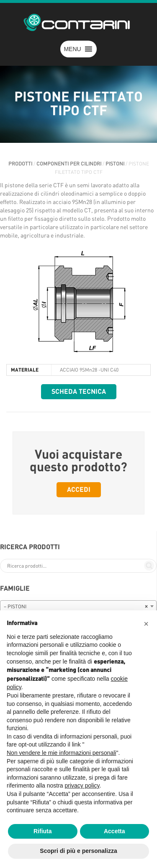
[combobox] (78, 606)
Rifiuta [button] (43, 831)
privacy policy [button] (82, 785)
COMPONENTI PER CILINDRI (69, 164)
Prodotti (20, 164)
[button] (72, 49)
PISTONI (115, 164)
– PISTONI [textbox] (76, 607)
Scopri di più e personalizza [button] (78, 851)
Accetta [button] (115, 831)
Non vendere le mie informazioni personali (61, 753)
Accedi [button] (79, 490)
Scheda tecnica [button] (79, 392)
